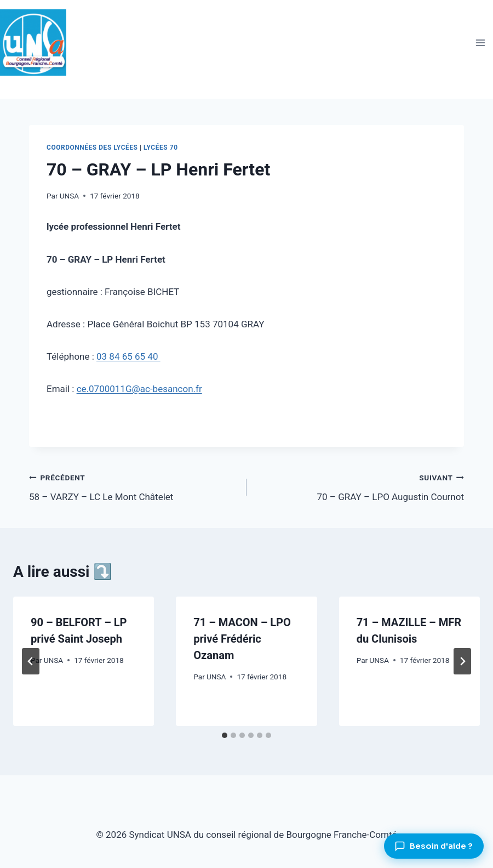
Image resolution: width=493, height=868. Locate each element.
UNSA (69, 196)
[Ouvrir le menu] (480, 42)
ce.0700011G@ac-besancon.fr (139, 389)
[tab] (225, 735)
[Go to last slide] (31, 661)
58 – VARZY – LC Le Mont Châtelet (133, 486)
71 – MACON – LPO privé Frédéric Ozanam (242, 639)
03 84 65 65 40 (128, 356)
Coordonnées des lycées (92, 147)
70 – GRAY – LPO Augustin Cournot (360, 486)
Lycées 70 (161, 147)
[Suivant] (462, 661)
